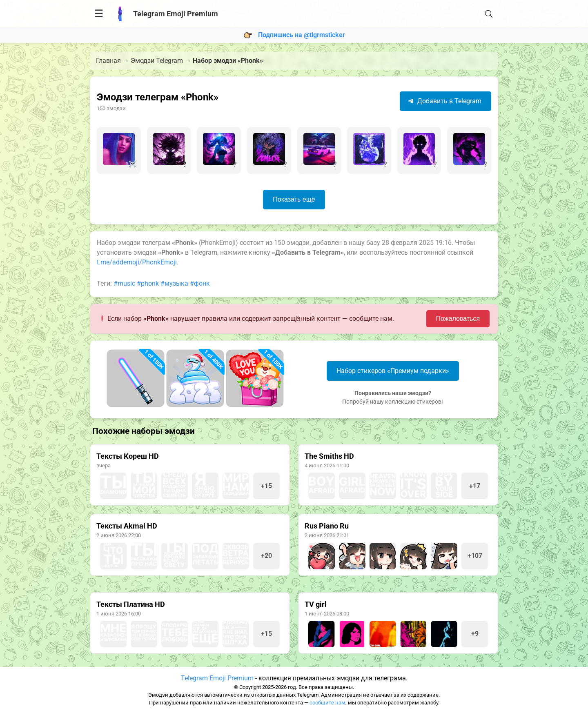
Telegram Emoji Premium (217, 678)
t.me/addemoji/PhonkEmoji (137, 262)
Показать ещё (294, 199)
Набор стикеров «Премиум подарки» (393, 371)
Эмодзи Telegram (157, 61)
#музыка (174, 283)
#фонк (200, 283)
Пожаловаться (458, 319)
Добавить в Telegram (444, 101)
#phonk (148, 283)
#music (124, 283)
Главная (108, 61)
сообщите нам (327, 703)
